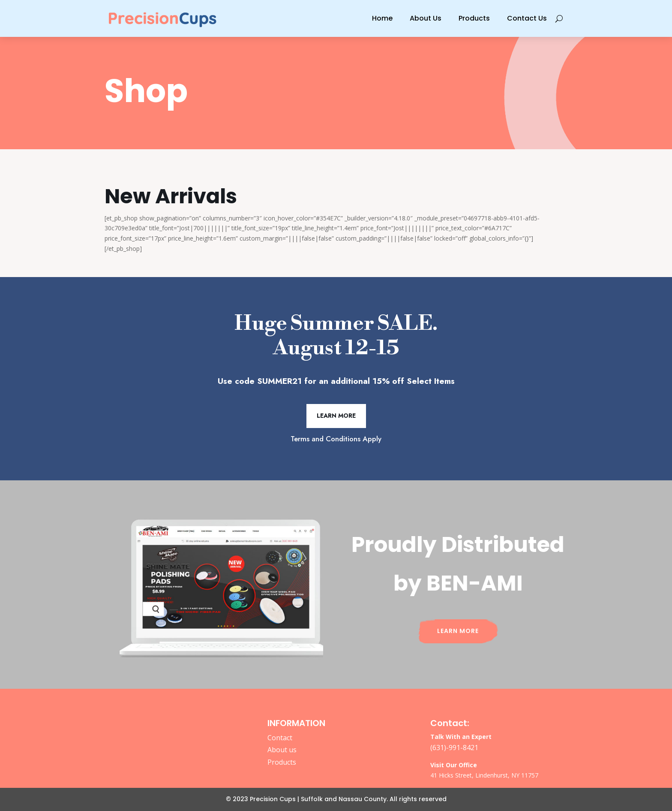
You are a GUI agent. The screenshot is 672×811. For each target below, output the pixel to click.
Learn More (336, 416)
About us (282, 750)
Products (474, 18)
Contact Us (527, 18)
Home (382, 18)
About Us (426, 18)
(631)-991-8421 (454, 748)
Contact (280, 738)
